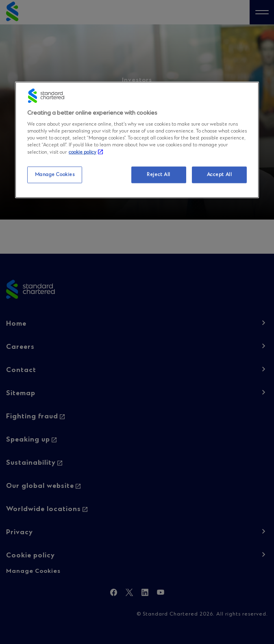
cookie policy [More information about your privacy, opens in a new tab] (83, 152)
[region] (137, 140)
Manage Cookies (55, 174)
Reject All (159, 174)
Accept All (220, 174)
